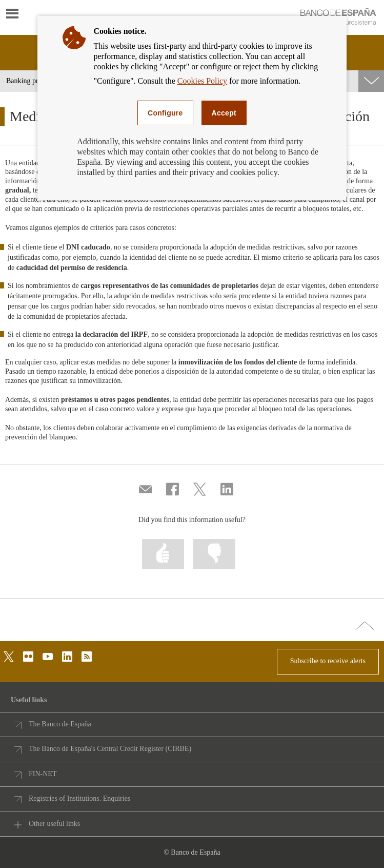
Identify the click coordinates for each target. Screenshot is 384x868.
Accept (224, 113)
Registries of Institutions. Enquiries (79, 798)
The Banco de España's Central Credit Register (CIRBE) (110, 749)
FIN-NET (43, 774)
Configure (165, 113)
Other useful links (54, 824)
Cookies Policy (202, 81)
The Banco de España (60, 724)
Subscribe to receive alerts (328, 661)
